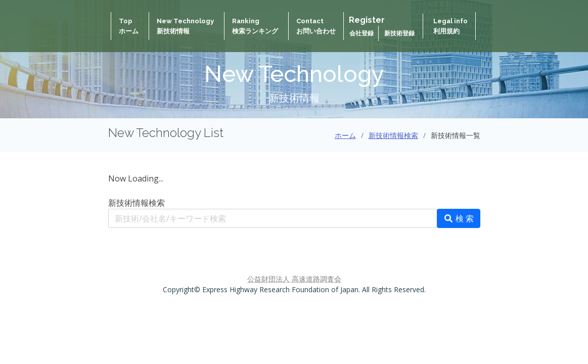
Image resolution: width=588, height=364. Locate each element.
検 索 (459, 218)
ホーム (345, 135)
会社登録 (362, 33)
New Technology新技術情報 (185, 26)
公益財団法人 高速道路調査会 (294, 279)
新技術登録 (399, 33)
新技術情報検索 (393, 135)
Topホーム (129, 26)
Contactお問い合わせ (316, 26)
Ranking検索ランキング (255, 26)
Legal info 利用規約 (450, 26)
